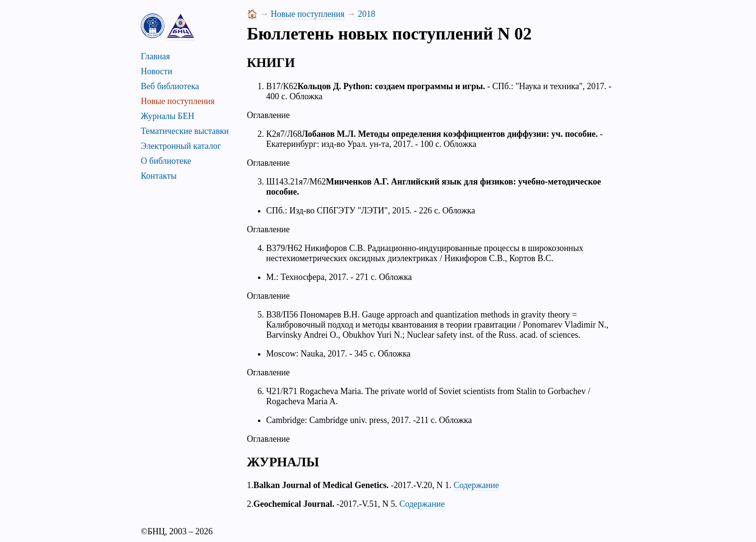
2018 (366, 14)
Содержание (476, 485)
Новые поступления (178, 101)
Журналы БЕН (168, 116)
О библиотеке (166, 161)
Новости (156, 71)
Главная (155, 56)
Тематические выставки (185, 131)
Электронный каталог (181, 146)
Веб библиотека (170, 86)
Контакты (159, 176)
